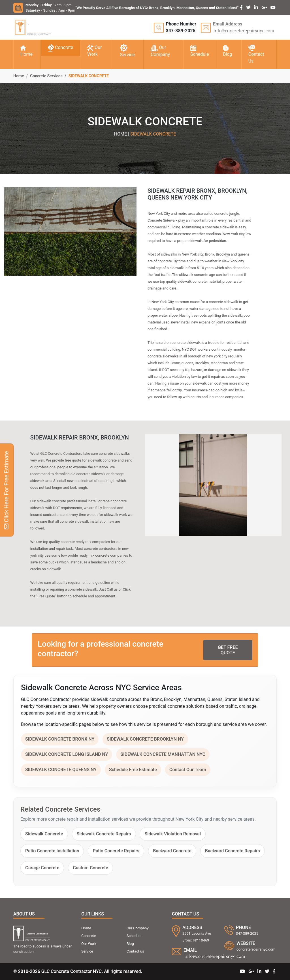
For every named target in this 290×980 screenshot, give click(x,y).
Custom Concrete (90, 868)
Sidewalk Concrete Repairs (104, 834)
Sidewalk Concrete (44, 834)
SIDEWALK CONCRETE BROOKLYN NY (145, 739)
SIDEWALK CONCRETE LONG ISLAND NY (67, 754)
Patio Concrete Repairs (116, 851)
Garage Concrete (42, 868)
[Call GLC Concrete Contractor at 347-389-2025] (175, 27)
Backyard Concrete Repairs (233, 851)
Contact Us (256, 54)
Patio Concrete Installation (52, 851)
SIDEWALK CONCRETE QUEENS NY (61, 770)
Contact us (135, 951)
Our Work (94, 51)
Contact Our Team (188, 770)
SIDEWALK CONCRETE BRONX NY (60, 739)
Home (26, 51)
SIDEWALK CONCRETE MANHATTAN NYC (163, 754)
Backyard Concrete (172, 851)
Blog (228, 51)
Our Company (160, 51)
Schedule (200, 51)
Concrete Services (46, 76)
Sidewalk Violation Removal (173, 834)
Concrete (60, 48)
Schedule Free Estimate (133, 770)
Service (127, 51)
